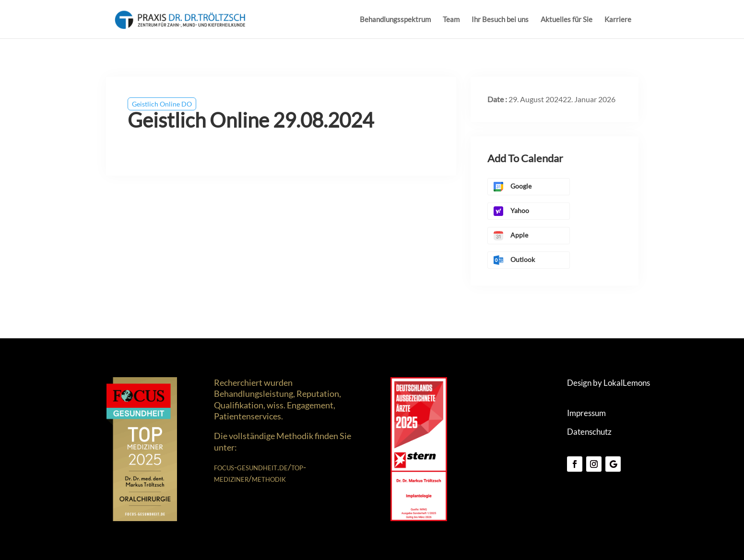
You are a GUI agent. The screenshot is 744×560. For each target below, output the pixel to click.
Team (451, 20)
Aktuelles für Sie (567, 20)
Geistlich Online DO (162, 104)
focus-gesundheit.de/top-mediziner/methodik (260, 472)
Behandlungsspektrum (395, 20)
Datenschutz (589, 432)
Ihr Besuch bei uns (500, 20)
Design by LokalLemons (608, 383)
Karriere (618, 20)
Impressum (586, 413)
